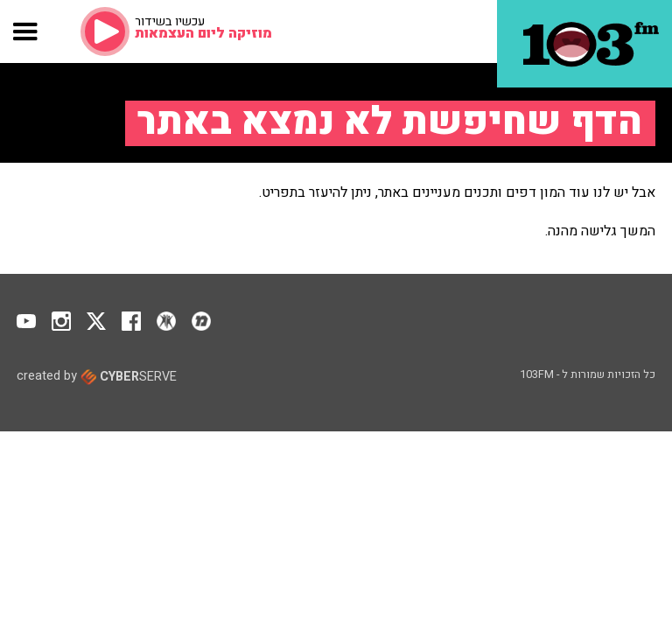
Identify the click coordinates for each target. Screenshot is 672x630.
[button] (26, 31)
